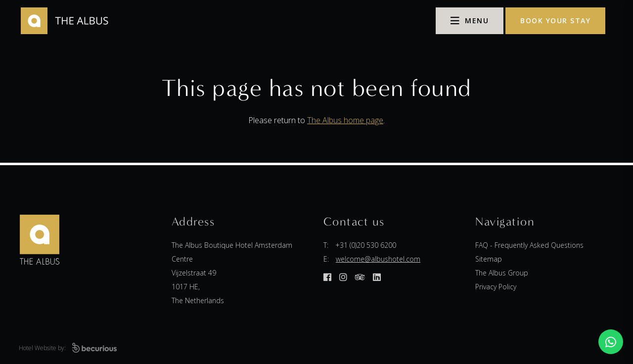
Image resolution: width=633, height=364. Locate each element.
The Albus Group (502, 273)
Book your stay (555, 21)
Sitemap (489, 259)
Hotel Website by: (68, 348)
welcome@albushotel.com (378, 259)
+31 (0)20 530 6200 (366, 245)
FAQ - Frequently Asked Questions (529, 245)
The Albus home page (345, 120)
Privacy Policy (496, 287)
